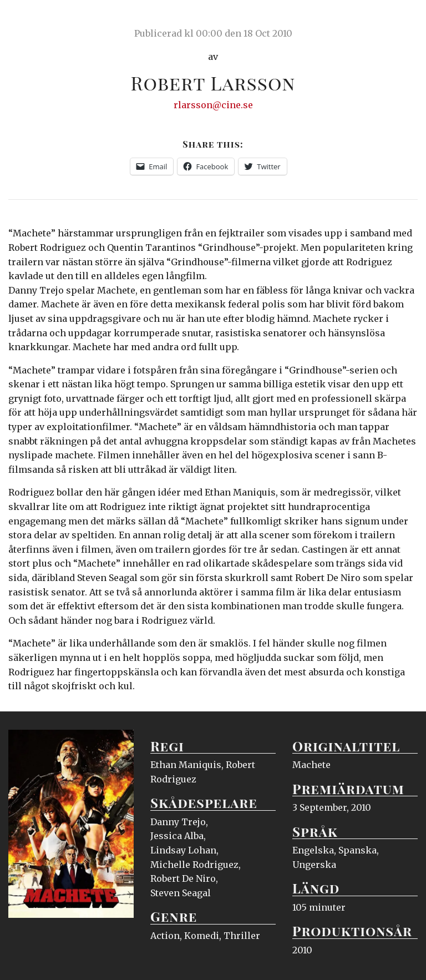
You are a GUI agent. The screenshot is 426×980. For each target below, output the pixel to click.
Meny (404, 19)
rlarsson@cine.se (213, 105)
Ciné (34, 19)
